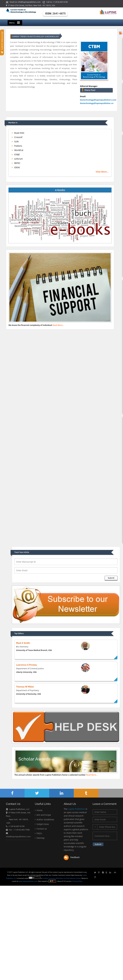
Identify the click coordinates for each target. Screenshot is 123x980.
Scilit (15, 141)
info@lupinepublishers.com (18, 837)
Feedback (72, 857)
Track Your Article (22, 552)
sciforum (17, 159)
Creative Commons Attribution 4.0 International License (62, 878)
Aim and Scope (43, 815)
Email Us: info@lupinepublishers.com (23, 2)
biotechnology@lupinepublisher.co (97, 103)
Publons (17, 146)
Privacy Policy (77, 881)
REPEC (16, 163)
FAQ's (38, 833)
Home (39, 810)
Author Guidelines (44, 820)
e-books (60, 190)
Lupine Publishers (76, 809)
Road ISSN (18, 133)
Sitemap (40, 838)
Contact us (41, 829)
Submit (111, 578)
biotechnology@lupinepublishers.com (98, 100)
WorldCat (17, 150)
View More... (102, 172)
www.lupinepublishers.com (28, 881)
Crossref (17, 137)
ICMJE (16, 154)
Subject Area (42, 824)
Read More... (58, 325)
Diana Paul (90, 90)
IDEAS (16, 167)
